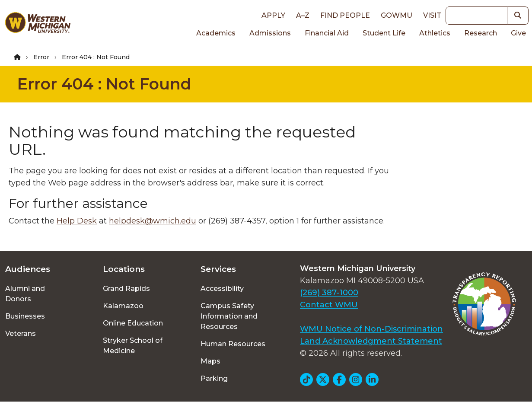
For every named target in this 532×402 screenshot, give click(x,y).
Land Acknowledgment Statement (371, 341)
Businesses (25, 316)
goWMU (397, 15)
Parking (214, 378)
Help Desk (77, 221)
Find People (345, 15)
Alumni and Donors (25, 294)
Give (518, 33)
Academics (216, 33)
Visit (432, 15)
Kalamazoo (123, 306)
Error (41, 57)
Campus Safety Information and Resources (229, 316)
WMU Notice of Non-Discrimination (371, 329)
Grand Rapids (126, 289)
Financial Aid (327, 33)
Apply (273, 15)
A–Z (303, 15)
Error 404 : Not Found (104, 84)
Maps (210, 361)
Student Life (384, 33)
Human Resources (233, 344)
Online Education (133, 323)
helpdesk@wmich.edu (153, 221)
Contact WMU (329, 305)
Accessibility (222, 289)
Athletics (435, 33)
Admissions (270, 33)
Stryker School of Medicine (133, 346)
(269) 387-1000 (329, 293)
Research (481, 33)
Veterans (21, 333)
